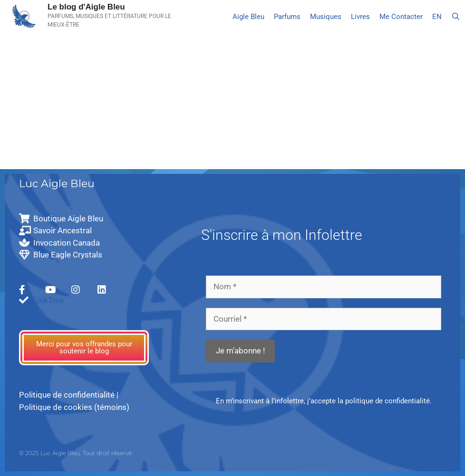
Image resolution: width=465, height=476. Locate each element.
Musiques (326, 17)
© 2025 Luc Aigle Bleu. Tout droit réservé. (76, 453)
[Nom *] (324, 287)
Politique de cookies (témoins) (74, 407)
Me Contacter (401, 17)
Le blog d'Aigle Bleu (86, 7)
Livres (360, 17)
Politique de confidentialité (67, 395)
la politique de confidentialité (384, 401)
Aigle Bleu (248, 17)
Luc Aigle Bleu (57, 184)
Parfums (287, 17)
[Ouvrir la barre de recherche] (456, 17)
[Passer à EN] (437, 17)
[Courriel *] (324, 319)
